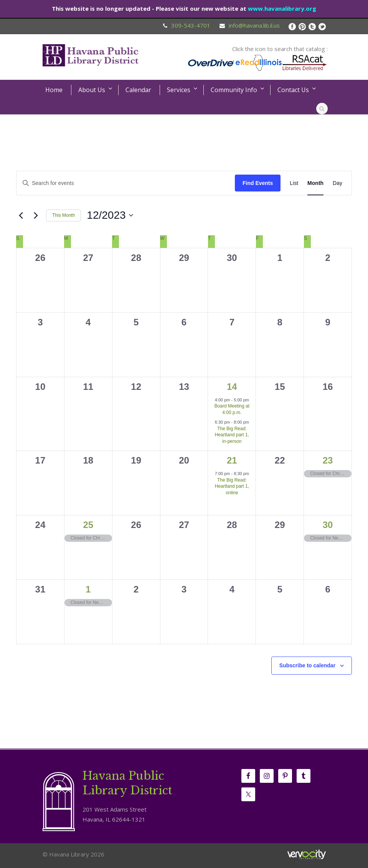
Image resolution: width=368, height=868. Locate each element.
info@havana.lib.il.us (254, 25)
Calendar (138, 90)
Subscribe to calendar (307, 665)
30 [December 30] (328, 525)
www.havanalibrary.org (282, 8)
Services (179, 90)
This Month (64, 215)
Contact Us (293, 90)
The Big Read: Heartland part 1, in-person (232, 435)
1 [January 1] (88, 589)
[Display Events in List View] (294, 183)
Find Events (258, 183)
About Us (92, 90)
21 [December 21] (232, 460)
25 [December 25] (88, 525)
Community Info (234, 90)
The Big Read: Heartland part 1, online (232, 486)
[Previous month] (21, 215)
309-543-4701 (191, 25)
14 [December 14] (232, 387)
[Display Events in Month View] (315, 183)
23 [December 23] (328, 460)
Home (54, 90)
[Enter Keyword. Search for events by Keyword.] (126, 183)
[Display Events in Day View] (337, 183)
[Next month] (36, 215)
